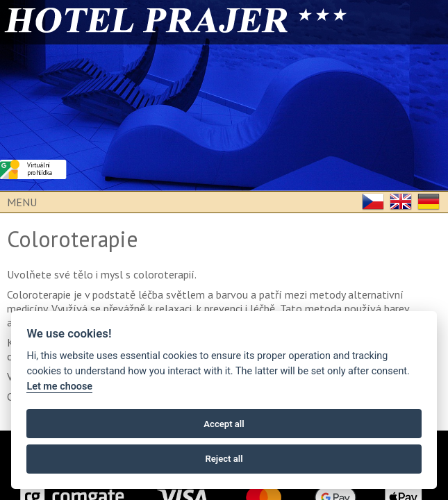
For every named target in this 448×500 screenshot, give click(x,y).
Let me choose (59, 386)
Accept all (224, 424)
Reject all (224, 459)
